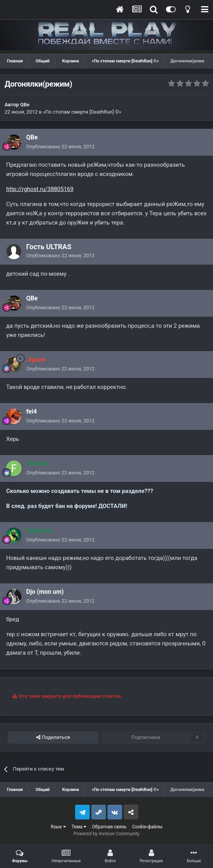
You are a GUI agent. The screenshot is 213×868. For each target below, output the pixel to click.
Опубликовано (60, 147)
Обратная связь (109, 827)
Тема (79, 827)
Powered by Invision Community (106, 834)
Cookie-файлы (147, 827)
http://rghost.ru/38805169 (40, 189)
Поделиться (53, 737)
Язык (58, 827)
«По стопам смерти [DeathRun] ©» (82, 112)
